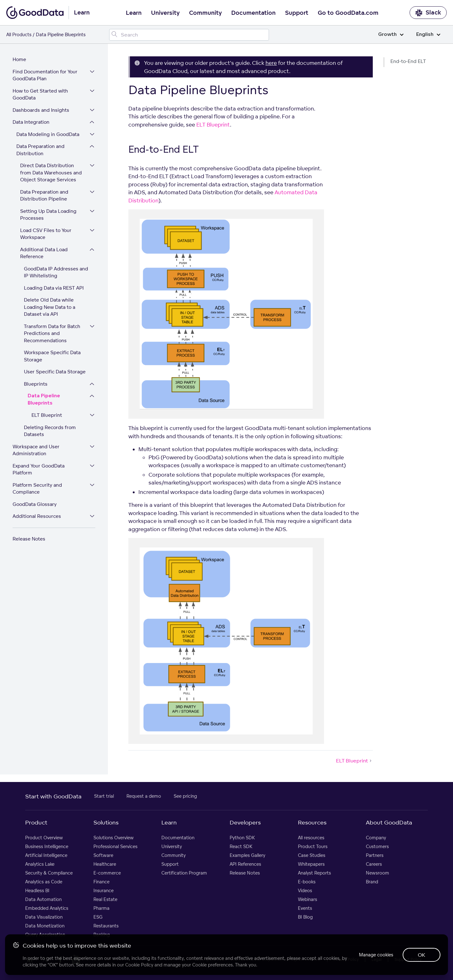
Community (205, 13)
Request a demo (144, 796)
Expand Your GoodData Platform (39, 470)
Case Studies (312, 855)
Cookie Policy (139, 965)
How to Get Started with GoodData (40, 95)
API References (245, 864)
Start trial (104, 796)
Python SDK (242, 838)
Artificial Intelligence (46, 855)
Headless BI (37, 891)
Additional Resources (37, 516)
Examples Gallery (247, 855)
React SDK (241, 847)
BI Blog (305, 917)
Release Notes (29, 539)
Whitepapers (311, 864)
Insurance (103, 891)
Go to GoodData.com (348, 13)
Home (19, 60)
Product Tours (313, 847)
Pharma (101, 908)
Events (305, 908)
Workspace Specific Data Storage (52, 356)
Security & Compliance (49, 873)
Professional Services (115, 847)
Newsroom (377, 873)
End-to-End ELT (408, 61)
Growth (391, 34)
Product (36, 823)
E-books (307, 882)
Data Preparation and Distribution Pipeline (44, 196)
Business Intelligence (47, 847)
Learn (134, 13)
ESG (98, 917)
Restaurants (106, 926)
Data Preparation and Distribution (40, 150)
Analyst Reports (314, 873)
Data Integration (31, 122)
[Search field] (189, 35)
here (271, 63)
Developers (245, 823)
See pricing (185, 796)
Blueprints (36, 384)
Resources (312, 823)
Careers (374, 864)
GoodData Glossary (35, 504)
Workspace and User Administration (36, 450)
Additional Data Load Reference (44, 253)
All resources (311, 838)
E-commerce (107, 873)
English (428, 34)
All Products (19, 34)
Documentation (253, 13)
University (165, 13)
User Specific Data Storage (55, 372)
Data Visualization (44, 917)
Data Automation (43, 900)
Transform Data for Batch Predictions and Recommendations (52, 334)
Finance (101, 882)
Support (297, 13)
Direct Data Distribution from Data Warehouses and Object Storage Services (51, 173)
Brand (372, 882)
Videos (305, 891)
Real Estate (105, 900)
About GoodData (389, 823)
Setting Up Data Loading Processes (48, 215)
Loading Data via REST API (54, 288)
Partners (375, 855)
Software (103, 855)
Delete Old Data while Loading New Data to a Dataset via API (50, 307)
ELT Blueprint (47, 415)
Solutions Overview (114, 838)
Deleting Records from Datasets (50, 431)
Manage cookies (375, 955)
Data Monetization (45, 926)
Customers (377, 847)
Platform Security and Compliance (37, 489)
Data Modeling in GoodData (48, 135)
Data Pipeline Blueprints (44, 400)
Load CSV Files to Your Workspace (46, 234)
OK (422, 955)
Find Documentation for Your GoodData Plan (45, 76)
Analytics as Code (44, 882)
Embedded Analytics (47, 908)
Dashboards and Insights (41, 110)
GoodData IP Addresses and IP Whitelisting (56, 273)
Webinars (308, 900)
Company (376, 838)
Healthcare (105, 864)
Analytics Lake (40, 864)
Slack (428, 13)
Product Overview (44, 838)
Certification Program (184, 873)
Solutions (106, 823)
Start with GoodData (53, 796)
